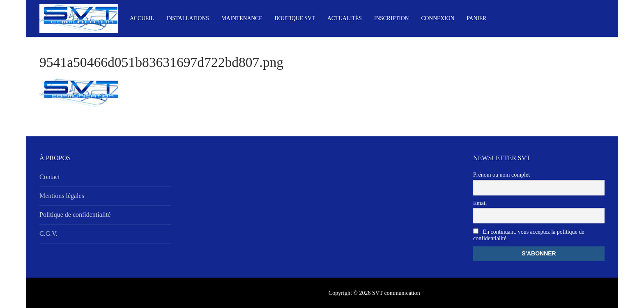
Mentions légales (62, 196)
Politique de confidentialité (75, 215)
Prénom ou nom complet (501, 175)
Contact (50, 177)
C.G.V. (48, 233)
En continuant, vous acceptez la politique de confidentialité (529, 235)
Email (480, 203)
